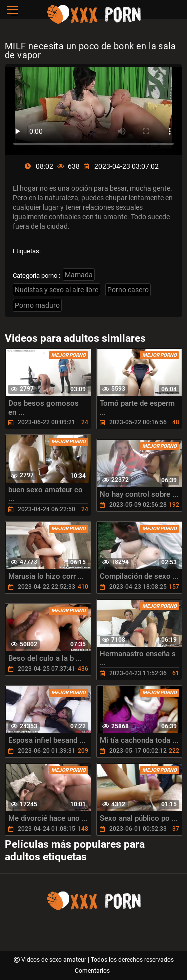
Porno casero (128, 290)
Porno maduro (37, 305)
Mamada (79, 275)
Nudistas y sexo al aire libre (57, 290)
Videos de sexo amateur (55, 960)
